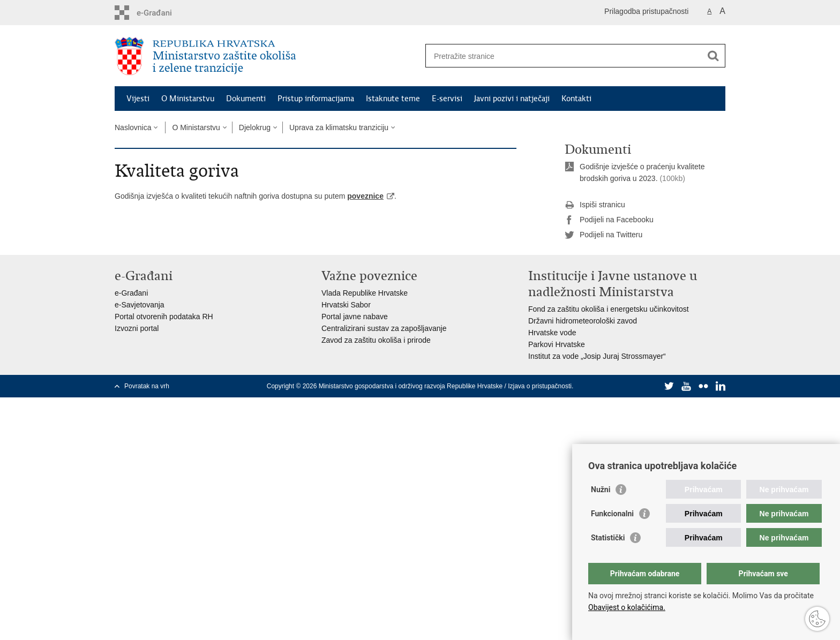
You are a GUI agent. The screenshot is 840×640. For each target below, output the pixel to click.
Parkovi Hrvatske (557, 344)
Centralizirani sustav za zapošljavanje (384, 328)
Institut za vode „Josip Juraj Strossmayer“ (597, 356)
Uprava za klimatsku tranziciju (339, 127)
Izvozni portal (137, 328)
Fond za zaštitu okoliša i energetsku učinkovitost (609, 309)
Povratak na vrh (147, 386)
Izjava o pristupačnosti (540, 386)
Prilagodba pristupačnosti (646, 11)
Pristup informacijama (316, 99)
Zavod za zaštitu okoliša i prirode (376, 340)
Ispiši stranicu (595, 205)
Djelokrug (255, 127)
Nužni (601, 490)
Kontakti (576, 99)
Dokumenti (246, 99)
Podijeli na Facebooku (609, 220)
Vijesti (138, 99)
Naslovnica (133, 127)
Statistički (608, 538)
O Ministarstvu (188, 99)
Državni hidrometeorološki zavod (583, 321)
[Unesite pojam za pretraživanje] (564, 56)
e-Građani (131, 293)
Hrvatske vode (552, 333)
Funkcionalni (612, 514)
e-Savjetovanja (140, 305)
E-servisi (447, 99)
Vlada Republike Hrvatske (365, 293)
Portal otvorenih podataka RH (164, 317)
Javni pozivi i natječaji (512, 99)
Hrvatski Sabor (346, 305)
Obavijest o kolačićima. (627, 607)
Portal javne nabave (355, 317)
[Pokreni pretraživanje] (713, 56)
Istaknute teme (393, 99)
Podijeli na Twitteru (603, 235)
